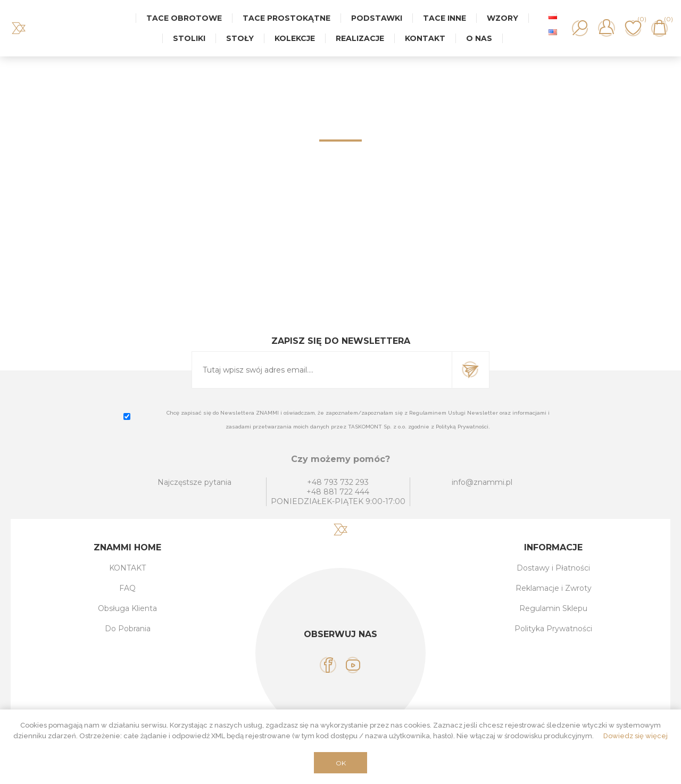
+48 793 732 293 (338, 482)
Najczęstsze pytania (194, 482)
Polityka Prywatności (553, 629)
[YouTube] (353, 665)
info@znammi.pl (482, 482)
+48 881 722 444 (338, 492)
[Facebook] (328, 665)
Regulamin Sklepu (553, 608)
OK (341, 763)
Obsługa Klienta (127, 608)
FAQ (127, 588)
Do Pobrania (128, 629)
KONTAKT (127, 568)
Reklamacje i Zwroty (554, 588)
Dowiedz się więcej (636, 736)
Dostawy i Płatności (553, 568)
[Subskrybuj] (322, 370)
